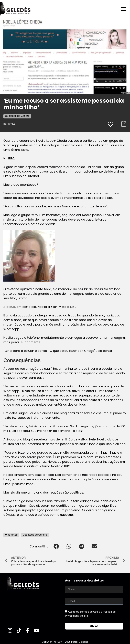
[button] (56, 546)
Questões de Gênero (17, 116)
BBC (12, 158)
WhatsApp (11, 535)
